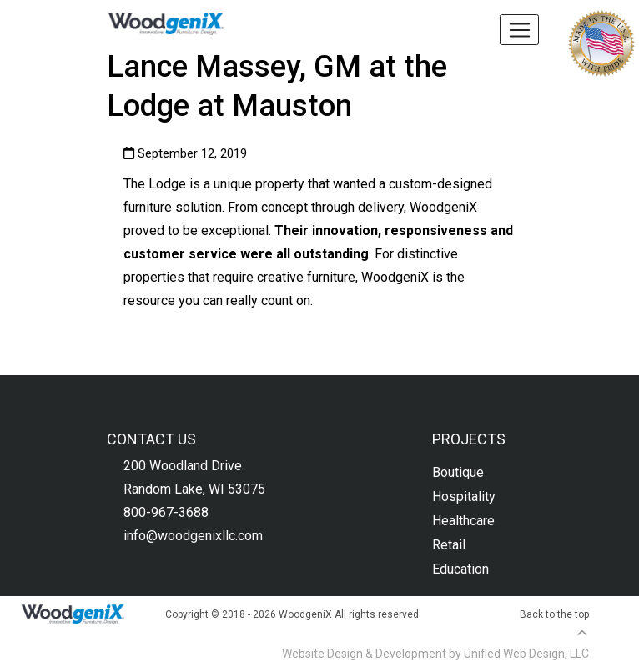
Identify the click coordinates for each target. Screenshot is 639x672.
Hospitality (464, 496)
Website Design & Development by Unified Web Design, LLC (435, 654)
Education (460, 569)
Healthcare (463, 521)
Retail (449, 545)
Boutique (458, 472)
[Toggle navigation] (519, 30)
